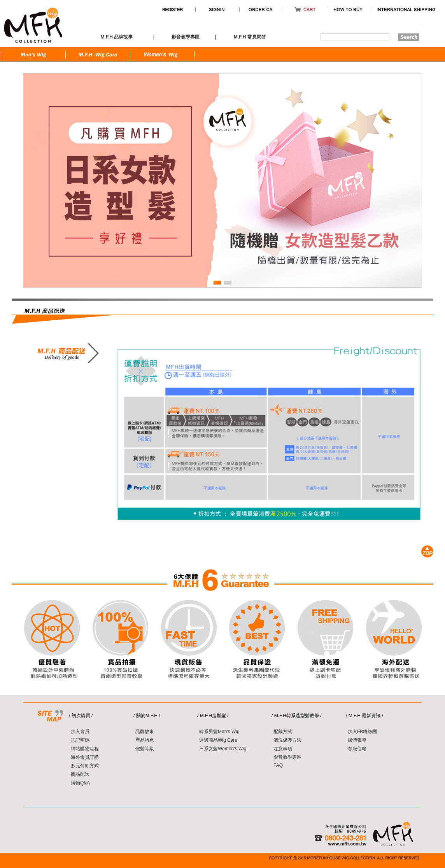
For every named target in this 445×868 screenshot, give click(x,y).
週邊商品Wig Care (218, 740)
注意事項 (283, 749)
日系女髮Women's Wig (223, 749)
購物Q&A (80, 783)
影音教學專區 (287, 757)
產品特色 (145, 740)
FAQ (278, 765)
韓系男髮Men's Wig (219, 732)
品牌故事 (145, 732)
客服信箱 (357, 749)
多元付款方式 (85, 766)
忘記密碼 (80, 740)
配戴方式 (283, 732)
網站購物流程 (85, 749)
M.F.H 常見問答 (250, 37)
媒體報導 (357, 740)
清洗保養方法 (287, 740)
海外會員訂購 (85, 757)
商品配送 (80, 774)
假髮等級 (145, 749)
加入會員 (80, 732)
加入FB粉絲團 (362, 732)
